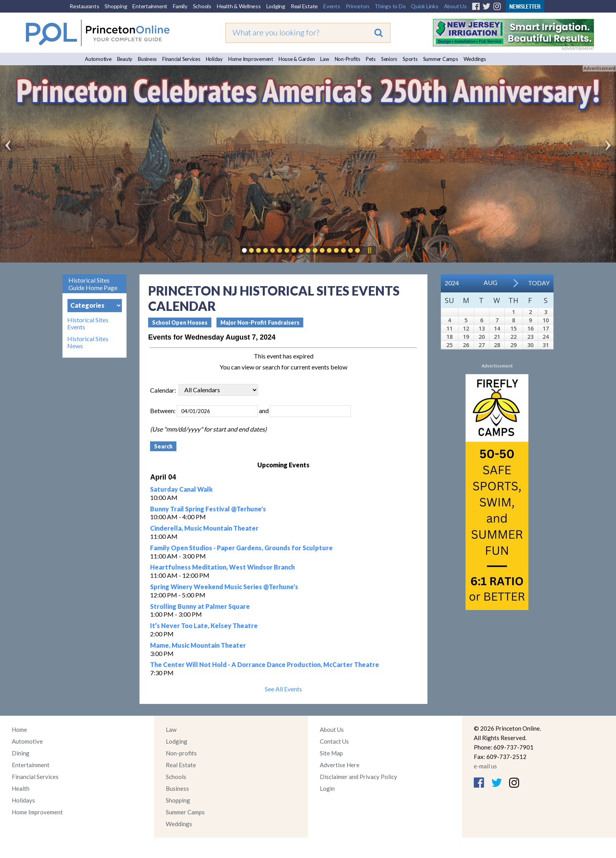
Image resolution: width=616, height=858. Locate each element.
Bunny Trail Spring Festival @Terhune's (208, 509)
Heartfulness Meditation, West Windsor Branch (222, 567)
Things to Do (390, 6)
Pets (371, 59)
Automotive (98, 59)
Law (324, 59)
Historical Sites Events (88, 323)
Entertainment (150, 6)
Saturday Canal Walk (181, 489)
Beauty (125, 59)
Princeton (357, 6)
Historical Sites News (88, 342)
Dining (21, 753)
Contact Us (334, 741)
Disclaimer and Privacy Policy (358, 777)
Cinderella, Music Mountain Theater (204, 528)
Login (327, 788)
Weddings (475, 59)
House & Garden (297, 59)
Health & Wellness (239, 6)
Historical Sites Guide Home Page (93, 284)
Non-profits (181, 753)
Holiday (214, 59)
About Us (455, 6)
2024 (452, 283)
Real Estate (304, 6)
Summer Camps (441, 59)
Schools (202, 6)
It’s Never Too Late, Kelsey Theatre (204, 626)
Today (539, 283)
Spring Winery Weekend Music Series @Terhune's (224, 587)
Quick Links (424, 6)
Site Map (331, 753)
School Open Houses (180, 322)
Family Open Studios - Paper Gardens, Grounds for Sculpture (241, 548)
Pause (369, 250)
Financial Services (181, 59)
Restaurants (84, 6)
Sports (410, 59)
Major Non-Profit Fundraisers (260, 322)
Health (21, 788)
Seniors (389, 59)
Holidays (23, 800)
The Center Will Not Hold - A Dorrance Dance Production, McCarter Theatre (265, 664)
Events (332, 6)
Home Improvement (251, 59)
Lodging (276, 6)
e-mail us (485, 766)
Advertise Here (340, 765)
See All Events (283, 689)
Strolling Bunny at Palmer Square (200, 606)
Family (180, 6)
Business (147, 59)
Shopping (116, 6)
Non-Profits (347, 59)
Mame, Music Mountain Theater (198, 645)
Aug (490, 282)
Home (19, 729)
